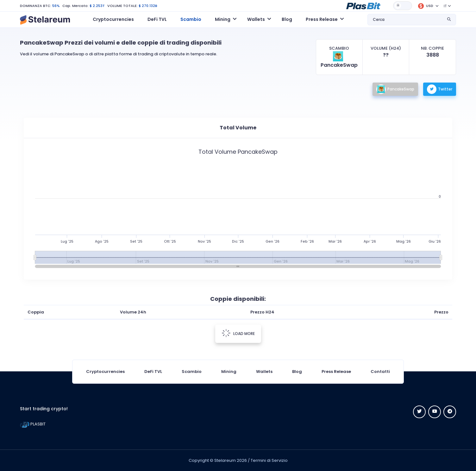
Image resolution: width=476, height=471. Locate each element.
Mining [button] (223, 19)
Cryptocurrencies (113, 19)
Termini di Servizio (269, 460)
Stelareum (225, 460)
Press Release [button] (322, 19)
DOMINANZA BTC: (36, 6)
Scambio (191, 19)
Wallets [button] (256, 19)
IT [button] (445, 6)
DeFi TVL (157, 19)
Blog (287, 19)
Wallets (264, 372)
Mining (229, 372)
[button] (363, 5)
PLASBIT (33, 424)
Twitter (440, 89)
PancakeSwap (395, 89)
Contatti (380, 372)
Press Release (336, 372)
